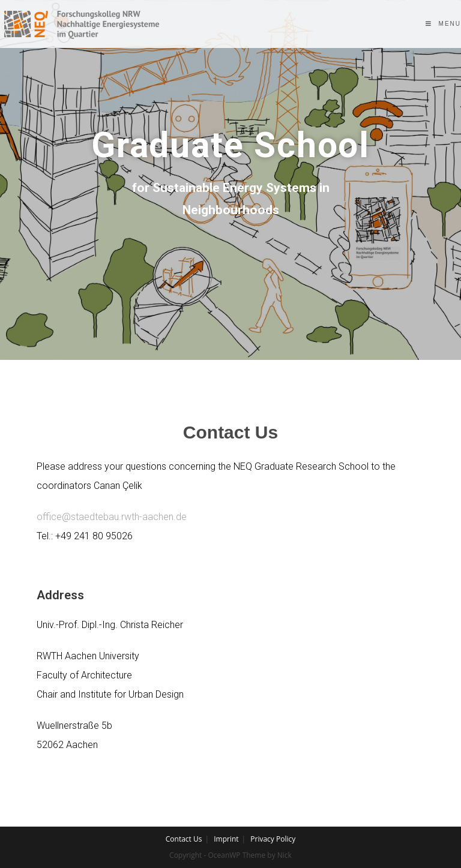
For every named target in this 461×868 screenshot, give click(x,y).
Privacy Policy (273, 839)
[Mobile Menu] (443, 24)
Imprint (226, 839)
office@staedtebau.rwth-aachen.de (112, 517)
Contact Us (184, 839)
